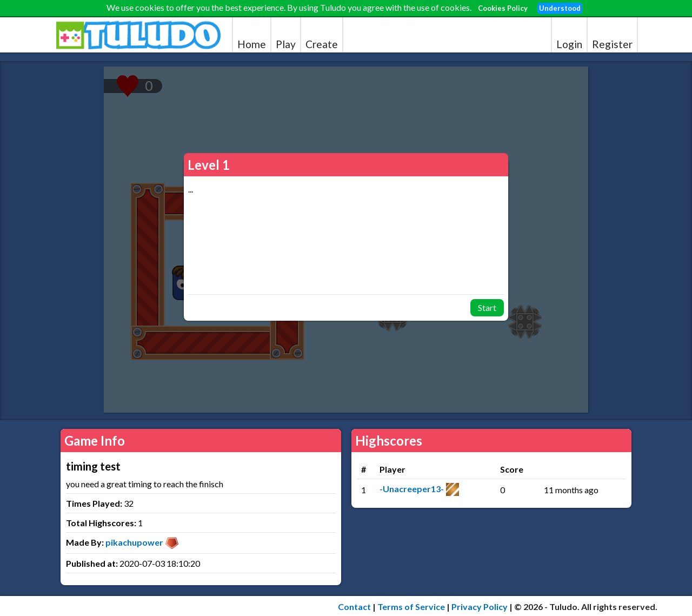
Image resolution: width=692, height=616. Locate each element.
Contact (354, 607)
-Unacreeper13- (412, 489)
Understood (560, 8)
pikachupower (134, 542)
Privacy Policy (480, 607)
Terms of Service (411, 607)
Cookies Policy (503, 8)
